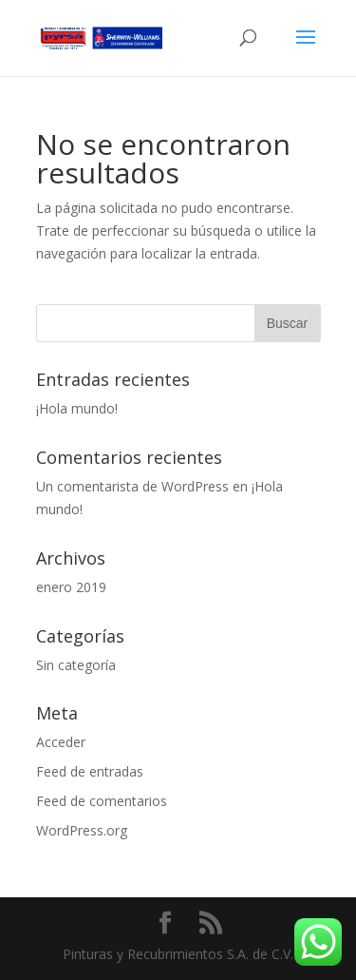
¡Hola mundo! (77, 408)
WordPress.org (82, 830)
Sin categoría (76, 665)
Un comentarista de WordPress (132, 486)
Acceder (61, 742)
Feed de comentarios (102, 801)
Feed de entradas (90, 771)
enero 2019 (71, 587)
